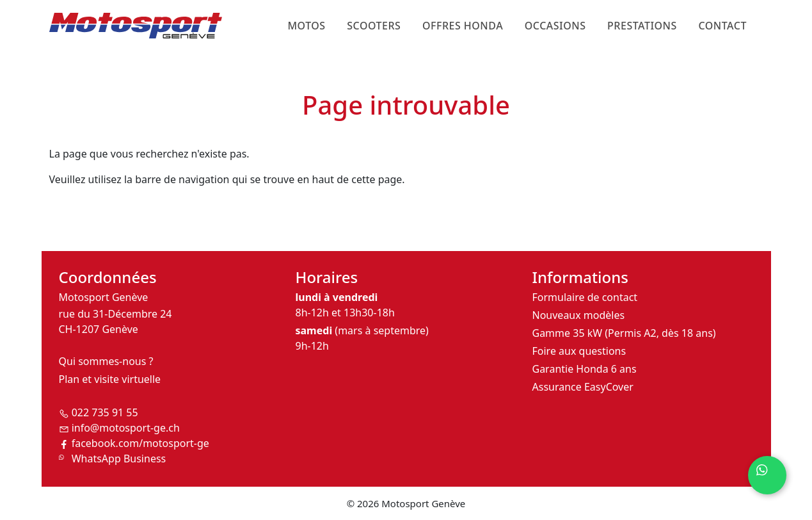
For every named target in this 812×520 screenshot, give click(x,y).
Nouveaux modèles (579, 315)
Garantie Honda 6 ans (585, 369)
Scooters (374, 26)
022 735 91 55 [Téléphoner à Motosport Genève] (105, 412)
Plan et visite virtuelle (110, 379)
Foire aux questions (579, 351)
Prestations (642, 26)
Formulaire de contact (585, 297)
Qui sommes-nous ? (106, 361)
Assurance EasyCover (583, 387)
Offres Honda (463, 26)
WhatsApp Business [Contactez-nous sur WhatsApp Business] (119, 459)
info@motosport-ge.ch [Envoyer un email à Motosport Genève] (126, 428)
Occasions (555, 26)
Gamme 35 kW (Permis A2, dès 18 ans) (624, 333)
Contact (722, 26)
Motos (306, 26)
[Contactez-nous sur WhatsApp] (767, 475)
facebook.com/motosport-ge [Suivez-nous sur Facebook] (140, 443)
